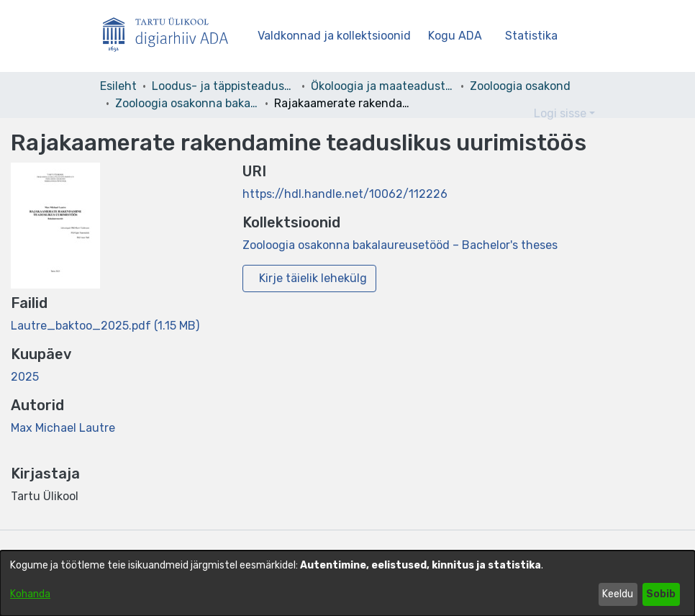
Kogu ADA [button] (455, 36)
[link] (105, 326)
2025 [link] (25, 377)
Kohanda (30, 594)
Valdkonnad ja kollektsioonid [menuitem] (334, 36)
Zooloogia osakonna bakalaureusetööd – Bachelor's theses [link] (187, 103)
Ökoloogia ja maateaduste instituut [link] (383, 86)
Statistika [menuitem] (534, 36)
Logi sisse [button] (562, 113)
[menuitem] (459, 36)
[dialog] (347, 583)
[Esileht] (171, 36)
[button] (499, 114)
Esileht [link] (118, 86)
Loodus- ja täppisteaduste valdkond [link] (224, 86)
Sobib (661, 594)
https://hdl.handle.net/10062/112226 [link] (345, 194)
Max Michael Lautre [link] (63, 428)
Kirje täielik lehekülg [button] (313, 278)
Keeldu (618, 594)
